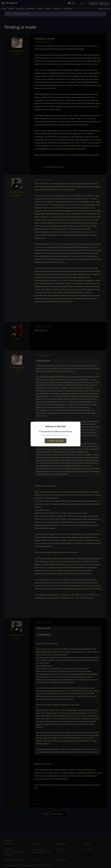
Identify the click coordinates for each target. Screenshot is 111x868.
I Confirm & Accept (55, 441)
